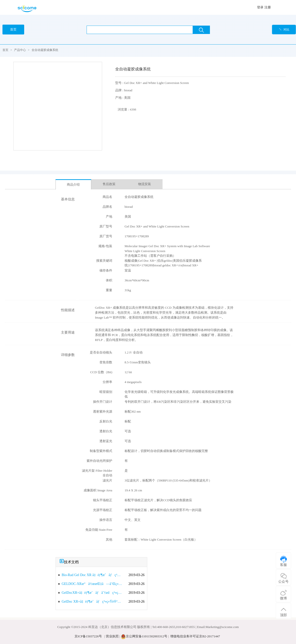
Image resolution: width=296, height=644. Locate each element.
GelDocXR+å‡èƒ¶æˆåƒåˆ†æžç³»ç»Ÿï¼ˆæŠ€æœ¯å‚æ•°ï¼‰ (92, 593)
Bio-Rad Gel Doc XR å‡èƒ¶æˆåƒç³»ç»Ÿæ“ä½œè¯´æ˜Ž (92, 575)
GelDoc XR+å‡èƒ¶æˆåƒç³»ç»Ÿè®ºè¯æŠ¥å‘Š (92, 602)
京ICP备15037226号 (88, 636)
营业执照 (112, 636)
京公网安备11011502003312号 (147, 636)
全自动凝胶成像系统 (45, 50)
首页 (5, 50)
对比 (284, 30)
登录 (260, 7)
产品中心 (20, 50)
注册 (268, 7)
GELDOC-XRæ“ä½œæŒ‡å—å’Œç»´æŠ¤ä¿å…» (92, 584)
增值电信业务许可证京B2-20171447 (195, 636)
